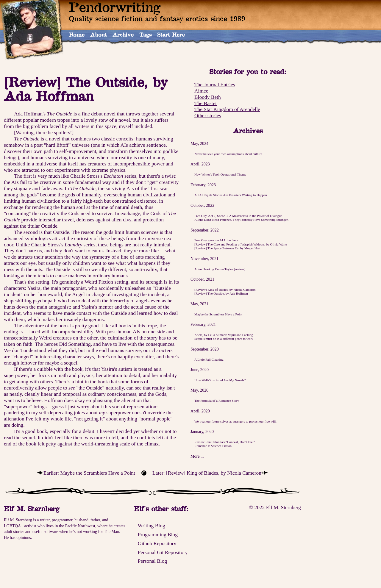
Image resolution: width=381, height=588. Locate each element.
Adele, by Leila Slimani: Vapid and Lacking (224, 335)
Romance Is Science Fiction (213, 446)
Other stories (208, 115)
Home (77, 35)
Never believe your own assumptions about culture (228, 154)
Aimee (201, 91)
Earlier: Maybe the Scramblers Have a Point (89, 473)
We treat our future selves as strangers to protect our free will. (235, 421)
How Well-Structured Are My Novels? (220, 380)
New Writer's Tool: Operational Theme (220, 174)
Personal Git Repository (163, 552)
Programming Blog (158, 534)
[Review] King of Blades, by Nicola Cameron (225, 290)
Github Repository (157, 543)
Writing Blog (152, 526)
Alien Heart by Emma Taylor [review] (220, 269)
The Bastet (206, 103)
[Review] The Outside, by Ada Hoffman (221, 293)
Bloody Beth (208, 97)
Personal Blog (152, 561)
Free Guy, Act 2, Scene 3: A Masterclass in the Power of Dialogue (238, 216)
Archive (123, 35)
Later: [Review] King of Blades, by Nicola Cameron (207, 473)
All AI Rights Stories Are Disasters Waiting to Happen (231, 195)
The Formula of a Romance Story (217, 401)
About (99, 35)
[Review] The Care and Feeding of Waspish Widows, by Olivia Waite (241, 244)
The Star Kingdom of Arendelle (227, 109)
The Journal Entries (215, 85)
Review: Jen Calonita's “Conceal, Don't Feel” (225, 442)
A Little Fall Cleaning (209, 359)
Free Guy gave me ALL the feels (216, 240)
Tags (145, 35)
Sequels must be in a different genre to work (224, 339)
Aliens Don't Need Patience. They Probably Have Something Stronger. (241, 220)
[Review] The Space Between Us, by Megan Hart (227, 248)
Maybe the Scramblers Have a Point (218, 314)
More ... (197, 456)
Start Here (171, 35)
